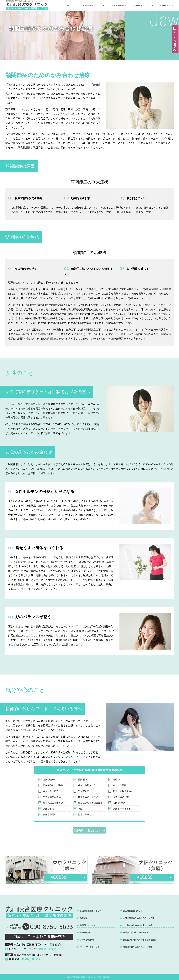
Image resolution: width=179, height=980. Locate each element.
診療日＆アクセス (143, 5)
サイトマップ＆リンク (90, 947)
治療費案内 (166, 5)
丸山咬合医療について (93, 5)
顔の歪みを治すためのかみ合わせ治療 (140, 940)
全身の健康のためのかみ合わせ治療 (139, 918)
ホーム (69, 5)
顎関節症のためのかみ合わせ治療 (138, 947)
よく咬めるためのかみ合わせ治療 (138, 925)
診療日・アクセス (88, 925)
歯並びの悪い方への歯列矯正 (136, 933)
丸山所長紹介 (119, 5)
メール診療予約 (87, 940)
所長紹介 (84, 918)
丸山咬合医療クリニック (91, 911)
